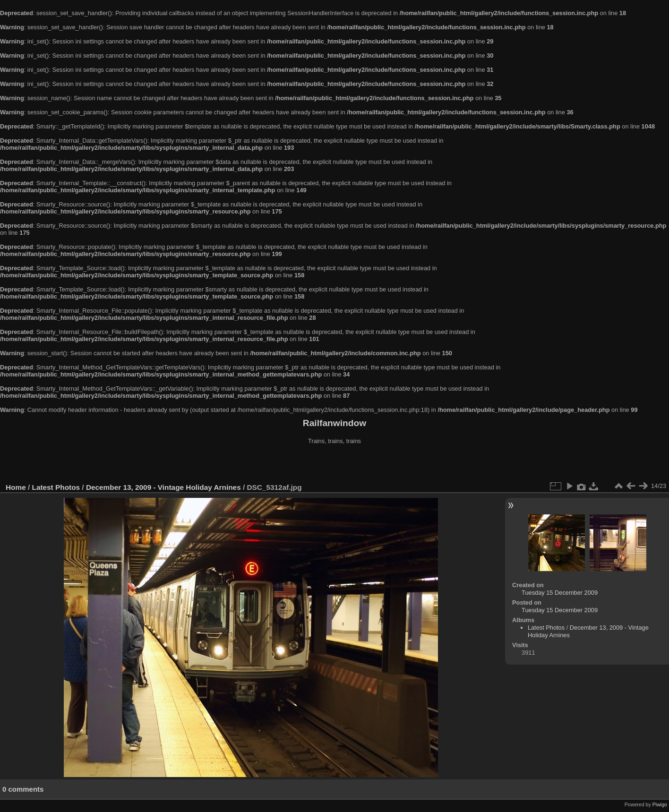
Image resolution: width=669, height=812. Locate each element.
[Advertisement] (334, 465)
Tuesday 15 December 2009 (560, 593)
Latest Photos (56, 487)
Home (16, 487)
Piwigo (660, 804)
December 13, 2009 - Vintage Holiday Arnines (163, 487)
